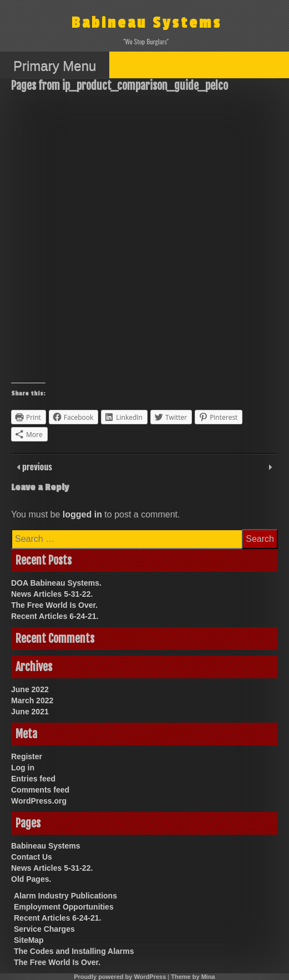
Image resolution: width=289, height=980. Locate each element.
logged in (82, 514)
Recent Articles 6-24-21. (55, 616)
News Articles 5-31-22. (52, 594)
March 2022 (32, 700)
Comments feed (40, 790)
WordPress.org (39, 801)
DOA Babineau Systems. (56, 583)
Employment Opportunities (64, 907)
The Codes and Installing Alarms (74, 951)
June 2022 (30, 689)
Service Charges (44, 929)
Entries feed (33, 779)
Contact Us (32, 857)
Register (27, 756)
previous (36, 466)
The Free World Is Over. (54, 605)
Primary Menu (55, 66)
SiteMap (29, 940)
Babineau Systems (147, 23)
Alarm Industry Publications (65, 896)
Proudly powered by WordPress (120, 977)
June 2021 (30, 712)
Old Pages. (31, 879)
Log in (23, 768)
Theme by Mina (193, 977)
